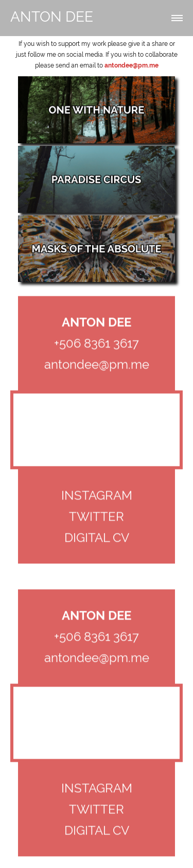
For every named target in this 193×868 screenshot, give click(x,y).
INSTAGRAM (97, 496)
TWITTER (97, 517)
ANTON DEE (52, 17)
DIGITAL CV (97, 538)
